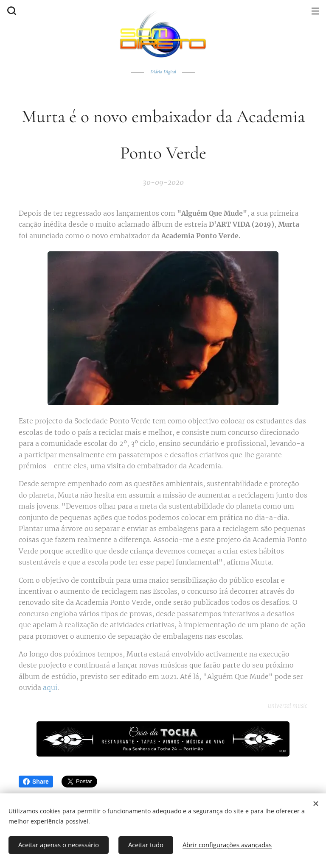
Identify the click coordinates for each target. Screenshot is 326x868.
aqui (50, 687)
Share (36, 782)
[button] (11, 11)
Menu (315, 11)
